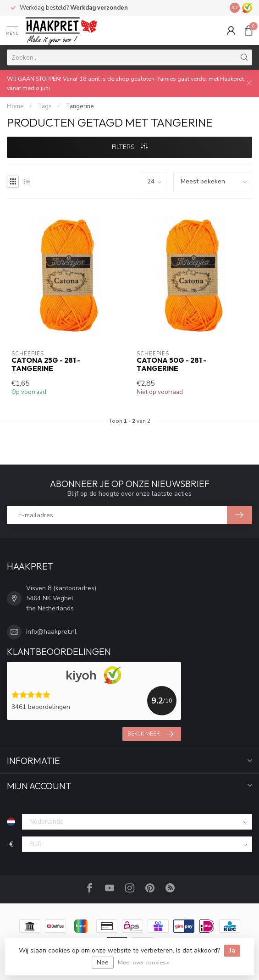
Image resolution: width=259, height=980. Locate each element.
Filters (130, 147)
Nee (103, 962)
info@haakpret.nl (51, 632)
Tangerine (80, 106)
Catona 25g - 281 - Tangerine (46, 365)
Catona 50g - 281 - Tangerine (171, 365)
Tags (45, 106)
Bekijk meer (150, 734)
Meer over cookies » (144, 962)
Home (15, 106)
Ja (232, 950)
